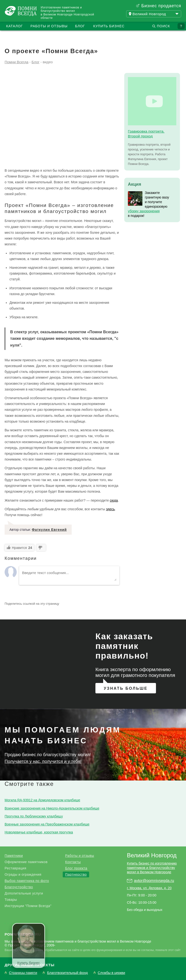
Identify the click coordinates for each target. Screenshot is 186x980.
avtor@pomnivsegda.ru (154, 881)
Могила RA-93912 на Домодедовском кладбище (42, 800)
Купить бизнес (109, 26)
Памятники (14, 856)
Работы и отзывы (49, 26)
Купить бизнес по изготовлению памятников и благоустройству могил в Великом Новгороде (152, 868)
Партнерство (76, 874)
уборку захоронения (144, 211)
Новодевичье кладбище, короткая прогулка (39, 832)
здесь (110, 509)
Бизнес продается (161, 6)
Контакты (73, 862)
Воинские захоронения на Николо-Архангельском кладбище (52, 808)
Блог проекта (76, 868)
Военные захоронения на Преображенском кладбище (47, 824)
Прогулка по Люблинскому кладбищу (34, 816)
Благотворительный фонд (67, 973)
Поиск (163, 26)
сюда (114, 500)
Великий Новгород (152, 855)
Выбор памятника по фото (27, 881)
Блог (80, 26)
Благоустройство (19, 887)
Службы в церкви (112, 973)
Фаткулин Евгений (49, 530)
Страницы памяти (23, 973)
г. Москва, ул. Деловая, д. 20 (149, 888)
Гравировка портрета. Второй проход (146, 134)
